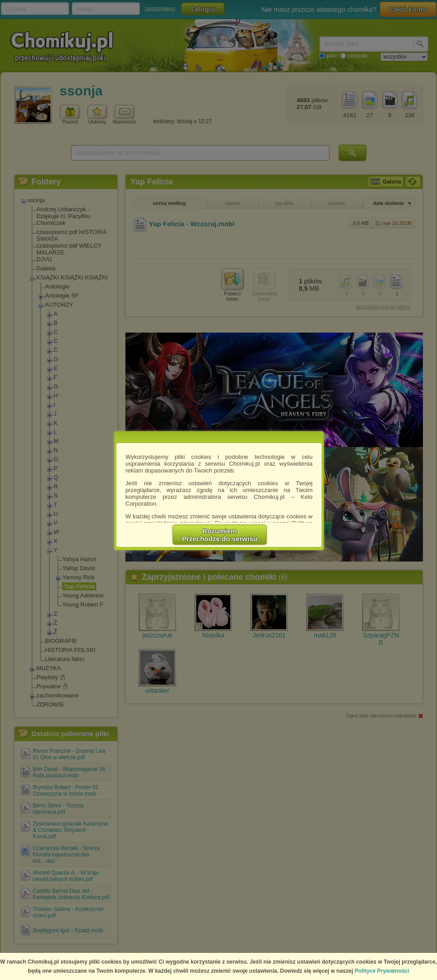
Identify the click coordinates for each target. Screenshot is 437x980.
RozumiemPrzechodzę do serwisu (220, 535)
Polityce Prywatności (382, 971)
